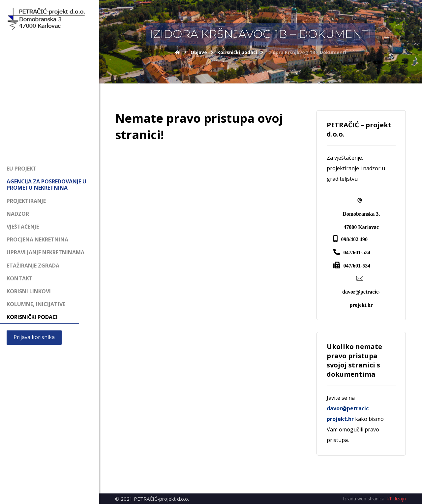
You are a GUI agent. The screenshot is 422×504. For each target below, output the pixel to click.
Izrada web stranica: (364, 499)
